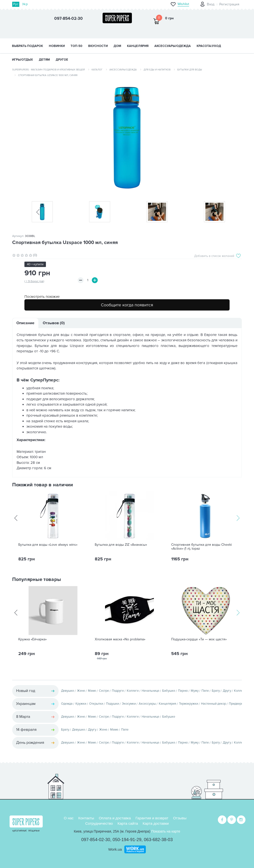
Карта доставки (156, 823)
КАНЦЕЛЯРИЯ (138, 46)
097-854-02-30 (96, 840)
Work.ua (115, 849)
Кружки (81, 704)
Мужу (195, 691)
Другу (227, 691)
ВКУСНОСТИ (98, 46)
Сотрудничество (99, 823)
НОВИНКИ (57, 46)
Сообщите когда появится (127, 305)
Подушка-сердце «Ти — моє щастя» (199, 639)
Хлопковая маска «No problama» (120, 639)
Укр (25, 4)
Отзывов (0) (54, 323)
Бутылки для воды (190, 70)
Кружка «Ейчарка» (32, 639)
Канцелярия (167, 704)
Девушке (68, 691)
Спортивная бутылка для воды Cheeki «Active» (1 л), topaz (201, 547)
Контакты (86, 818)
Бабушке (169, 691)
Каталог (97, 70)
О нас (69, 818)
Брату (216, 691)
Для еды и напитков (157, 70)
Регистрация (229, 4)
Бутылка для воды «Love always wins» (48, 545)
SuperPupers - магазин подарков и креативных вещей (48, 70)
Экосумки (129, 704)
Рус (16, 4)
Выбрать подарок (27, 46)
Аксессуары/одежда (123, 70)
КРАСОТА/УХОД (209, 46)
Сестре (104, 691)
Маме (92, 691)
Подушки (112, 704)
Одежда (67, 704)
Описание (25, 323)
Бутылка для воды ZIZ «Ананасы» (121, 545)
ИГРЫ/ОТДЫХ (22, 60)
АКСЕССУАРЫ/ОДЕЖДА (173, 46)
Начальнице (150, 691)
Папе (205, 691)
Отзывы (180, 818)
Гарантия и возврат (152, 818)
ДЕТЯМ (44, 60)
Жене (81, 691)
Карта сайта (128, 823)
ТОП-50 (76, 46)
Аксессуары (147, 704)
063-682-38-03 (158, 840)
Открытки (96, 704)
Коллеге (133, 691)
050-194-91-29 (127, 840)
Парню (183, 691)
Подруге (118, 691)
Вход (211, 4)
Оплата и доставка (115, 818)
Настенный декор (213, 704)
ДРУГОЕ (62, 60)
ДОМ (117, 46)
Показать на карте (166, 831)
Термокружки (189, 704)
